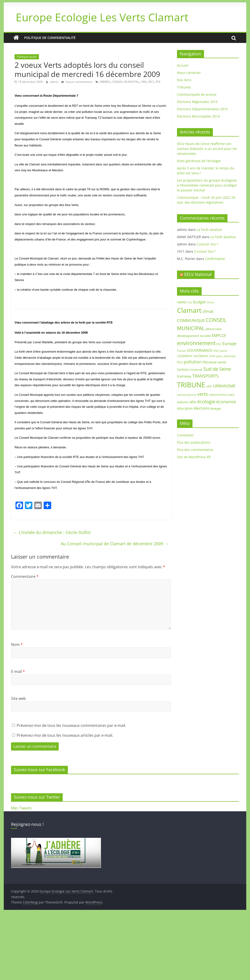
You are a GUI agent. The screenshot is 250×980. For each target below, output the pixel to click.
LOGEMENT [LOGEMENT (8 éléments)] (185, 356)
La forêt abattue (209, 230)
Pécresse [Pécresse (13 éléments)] (210, 362)
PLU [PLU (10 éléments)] (180, 362)
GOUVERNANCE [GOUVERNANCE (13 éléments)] (200, 350)
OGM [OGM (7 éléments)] (212, 356)
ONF (144, 82)
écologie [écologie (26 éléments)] (206, 402)
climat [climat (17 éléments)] (208, 311)
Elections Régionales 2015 (197, 102)
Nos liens (184, 80)
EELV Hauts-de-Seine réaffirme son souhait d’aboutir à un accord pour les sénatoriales (207, 149)
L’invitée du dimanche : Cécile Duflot (52, 532)
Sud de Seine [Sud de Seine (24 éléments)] (217, 369)
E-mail (18, 671)
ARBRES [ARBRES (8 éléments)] (182, 302)
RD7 (151, 82)
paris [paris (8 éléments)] (219, 356)
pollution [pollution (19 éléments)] (193, 362)
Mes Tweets (21, 808)
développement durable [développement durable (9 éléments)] (194, 336)
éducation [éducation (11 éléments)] (185, 408)
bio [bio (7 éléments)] (190, 302)
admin (54, 82)
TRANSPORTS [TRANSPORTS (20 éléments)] (205, 376)
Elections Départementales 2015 (202, 109)
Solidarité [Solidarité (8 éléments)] (196, 370)
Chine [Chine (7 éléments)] (210, 302)
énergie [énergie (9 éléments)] (216, 408)
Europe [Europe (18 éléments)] (229, 343)
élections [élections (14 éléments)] (202, 408)
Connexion (185, 435)
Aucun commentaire (77, 82)
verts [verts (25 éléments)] (203, 394)
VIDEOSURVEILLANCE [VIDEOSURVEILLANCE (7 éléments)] (222, 395)
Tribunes (184, 87)
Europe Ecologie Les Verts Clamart (102, 17)
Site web (18, 698)
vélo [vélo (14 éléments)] (193, 402)
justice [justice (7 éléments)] (223, 351)
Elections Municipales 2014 (198, 116)
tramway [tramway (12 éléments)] (184, 376)
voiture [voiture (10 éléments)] (183, 402)
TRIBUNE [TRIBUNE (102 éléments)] (191, 385)
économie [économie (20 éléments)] (226, 402)
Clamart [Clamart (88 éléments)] (189, 310)
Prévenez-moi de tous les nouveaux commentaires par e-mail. (71, 725)
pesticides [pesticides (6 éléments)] (230, 356)
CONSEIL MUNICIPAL (125, 82)
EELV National (198, 274)
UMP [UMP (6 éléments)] (209, 386)
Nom (17, 644)
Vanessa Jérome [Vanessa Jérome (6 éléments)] (187, 395)
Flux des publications (194, 442)
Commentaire (25, 576)
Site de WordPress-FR (194, 457)
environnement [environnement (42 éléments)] (196, 343)
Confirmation (215, 259)
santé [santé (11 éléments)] (222, 362)
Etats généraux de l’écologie (199, 161)
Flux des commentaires (195, 450)
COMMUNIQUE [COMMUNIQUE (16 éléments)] (191, 320)
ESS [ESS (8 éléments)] (219, 344)
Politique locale (27, 57)
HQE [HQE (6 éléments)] (216, 351)
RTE (158, 82)
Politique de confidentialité (50, 38)
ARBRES (105, 82)
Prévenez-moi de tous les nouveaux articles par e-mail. (65, 735)
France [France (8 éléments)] (181, 351)
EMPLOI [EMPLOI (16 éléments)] (219, 335)
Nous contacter (189, 73)
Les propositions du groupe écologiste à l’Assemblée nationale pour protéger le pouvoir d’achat (207, 185)
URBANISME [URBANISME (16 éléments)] (224, 386)
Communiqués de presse (197, 94)
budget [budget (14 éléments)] (200, 302)
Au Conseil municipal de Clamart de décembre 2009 (115, 544)
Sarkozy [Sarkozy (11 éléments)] (183, 369)
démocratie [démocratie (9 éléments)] (213, 329)
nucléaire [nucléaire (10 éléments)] (201, 356)
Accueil (183, 65)
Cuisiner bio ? (207, 244)
